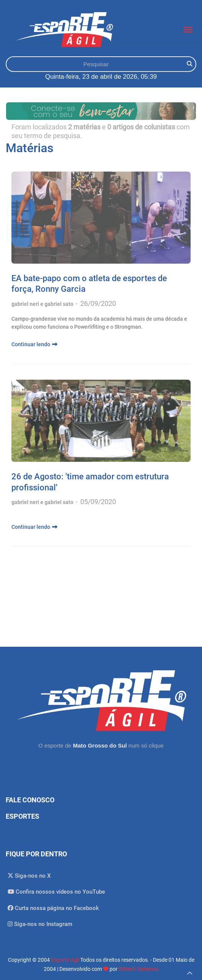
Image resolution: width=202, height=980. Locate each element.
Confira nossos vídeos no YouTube (56, 892)
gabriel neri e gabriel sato (43, 304)
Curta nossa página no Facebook (53, 908)
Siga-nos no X (29, 876)
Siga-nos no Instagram (40, 924)
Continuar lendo (34, 344)
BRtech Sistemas (139, 969)
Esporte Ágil (65, 960)
